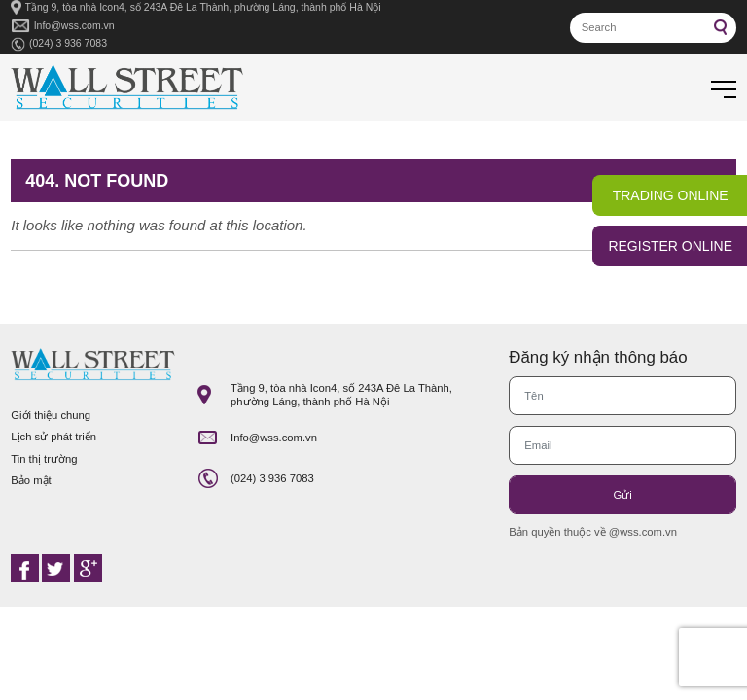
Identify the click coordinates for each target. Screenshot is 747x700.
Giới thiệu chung (51, 415)
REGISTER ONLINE (670, 246)
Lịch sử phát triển (53, 437)
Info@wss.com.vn (74, 25)
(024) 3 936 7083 (68, 43)
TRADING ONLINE (671, 195)
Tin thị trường (44, 459)
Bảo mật (31, 480)
